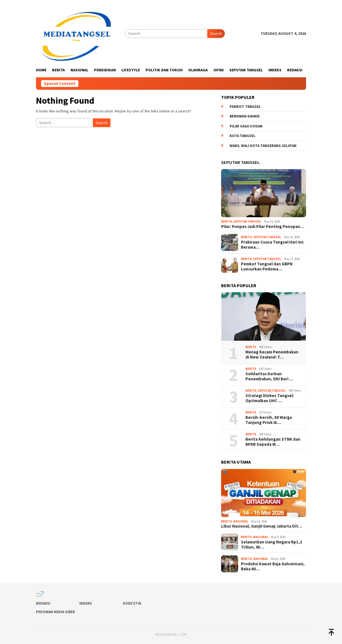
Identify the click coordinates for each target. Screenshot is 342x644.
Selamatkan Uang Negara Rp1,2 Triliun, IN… (272, 545)
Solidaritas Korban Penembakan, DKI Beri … (269, 376)
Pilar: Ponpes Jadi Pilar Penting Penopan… (263, 227)
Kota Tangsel (242, 136)
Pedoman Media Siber (55, 612)
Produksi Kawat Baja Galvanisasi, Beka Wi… (273, 566)
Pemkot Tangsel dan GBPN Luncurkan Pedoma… (267, 266)
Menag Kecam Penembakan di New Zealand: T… (272, 355)
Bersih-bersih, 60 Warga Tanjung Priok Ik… (269, 420)
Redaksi (43, 603)
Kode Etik (132, 603)
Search (216, 33)
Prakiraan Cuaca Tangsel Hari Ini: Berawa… (272, 245)
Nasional (241, 521)
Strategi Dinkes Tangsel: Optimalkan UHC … (270, 398)
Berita (226, 221)
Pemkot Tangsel (245, 107)
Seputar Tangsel (240, 162)
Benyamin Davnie (245, 116)
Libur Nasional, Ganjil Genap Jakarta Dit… (262, 526)
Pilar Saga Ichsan (246, 126)
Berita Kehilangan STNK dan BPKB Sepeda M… (273, 442)
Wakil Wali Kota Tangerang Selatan (263, 146)
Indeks (86, 603)
